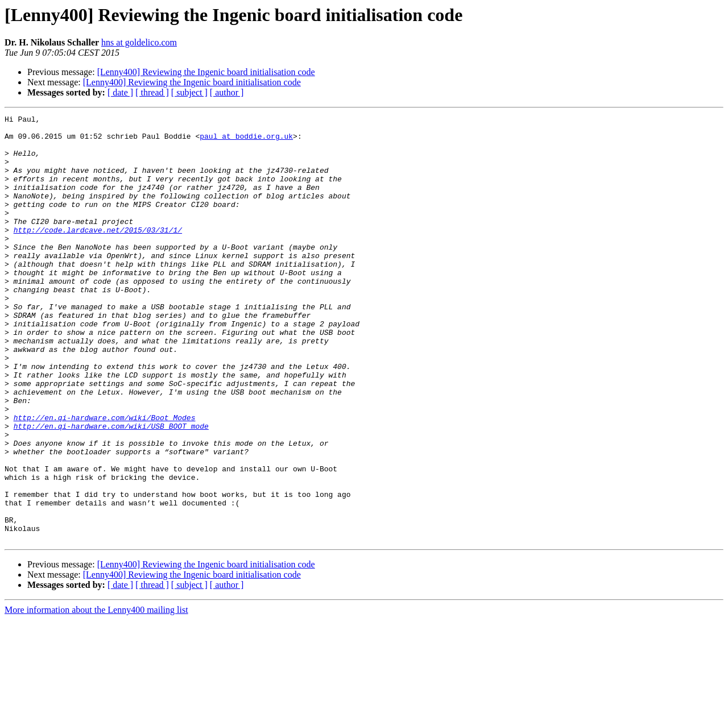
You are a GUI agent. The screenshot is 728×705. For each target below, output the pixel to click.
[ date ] (120, 92)
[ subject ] (189, 92)
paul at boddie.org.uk (246, 141)
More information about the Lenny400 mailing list (96, 695)
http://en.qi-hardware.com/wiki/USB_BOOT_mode (111, 489)
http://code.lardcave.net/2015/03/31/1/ (98, 254)
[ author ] (227, 92)
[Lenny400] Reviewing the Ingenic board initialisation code (206, 72)
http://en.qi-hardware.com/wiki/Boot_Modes (105, 479)
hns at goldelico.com (139, 42)
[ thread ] (152, 92)
